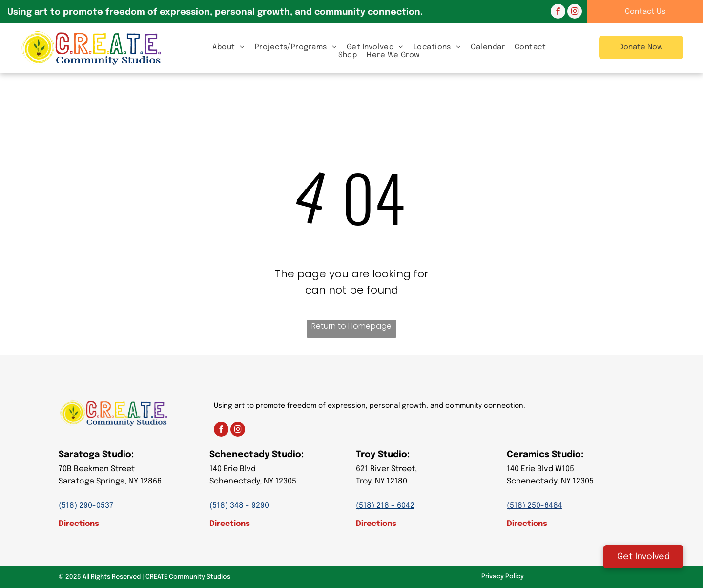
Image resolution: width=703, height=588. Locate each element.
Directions (79, 524)
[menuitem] (229, 47)
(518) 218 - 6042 (385, 506)
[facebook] (558, 12)
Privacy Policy (503, 577)
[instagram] (575, 12)
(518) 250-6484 (535, 506)
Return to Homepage (351, 326)
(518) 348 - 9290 (239, 506)
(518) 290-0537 (86, 506)
